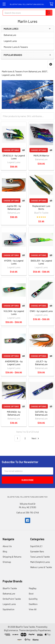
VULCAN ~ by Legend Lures (14, 312)
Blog (5, 551)
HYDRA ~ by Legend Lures (14, 262)
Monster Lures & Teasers (16, 47)
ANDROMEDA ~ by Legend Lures (14, 363)
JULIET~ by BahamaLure (41, 363)
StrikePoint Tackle (12, 599)
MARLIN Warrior (41, 155)
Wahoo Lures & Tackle (41, 567)
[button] (51, 64)
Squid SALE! (36, 546)
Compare (23, 150)
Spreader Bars (37, 551)
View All (33, 609)
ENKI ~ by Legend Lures (41, 311)
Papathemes (44, 630)
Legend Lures (10, 41)
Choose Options (11, 150)
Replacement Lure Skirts (41, 207)
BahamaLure (10, 35)
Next (36, 438)
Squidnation (9, 609)
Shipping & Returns (12, 557)
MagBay (33, 588)
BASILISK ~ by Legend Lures (41, 262)
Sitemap (7, 562)
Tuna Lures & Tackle (40, 557)
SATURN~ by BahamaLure (41, 413)
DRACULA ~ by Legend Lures (14, 157)
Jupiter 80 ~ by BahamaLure (14, 207)
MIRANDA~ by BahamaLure (14, 413)
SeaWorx (33, 604)
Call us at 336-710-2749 (28, 512)
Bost (31, 593)
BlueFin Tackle (10, 588)
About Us (7, 546)
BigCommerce (11, 630)
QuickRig (33, 599)
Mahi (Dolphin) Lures (40, 562)
